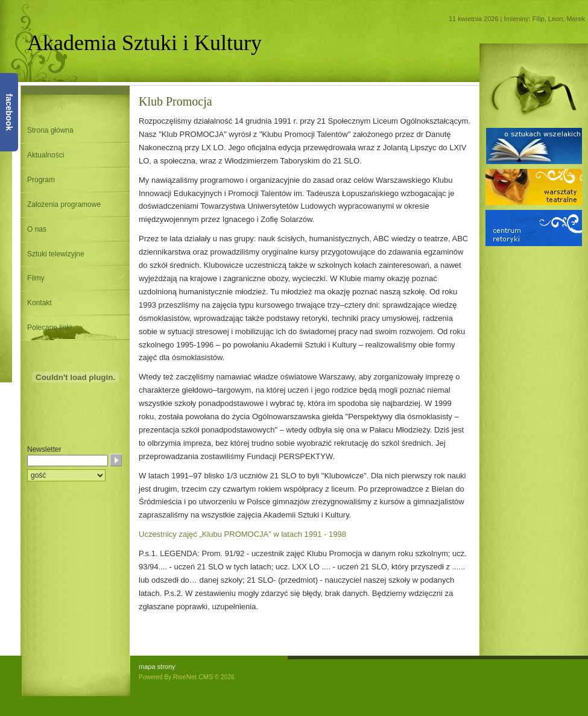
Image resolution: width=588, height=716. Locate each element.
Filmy (36, 278)
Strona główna (50, 130)
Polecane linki (49, 328)
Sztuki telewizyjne (56, 254)
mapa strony (157, 667)
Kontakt (40, 303)
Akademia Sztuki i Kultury (144, 43)
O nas (37, 229)
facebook (9, 112)
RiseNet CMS (193, 677)
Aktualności (46, 155)
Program (41, 180)
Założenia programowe (64, 204)
